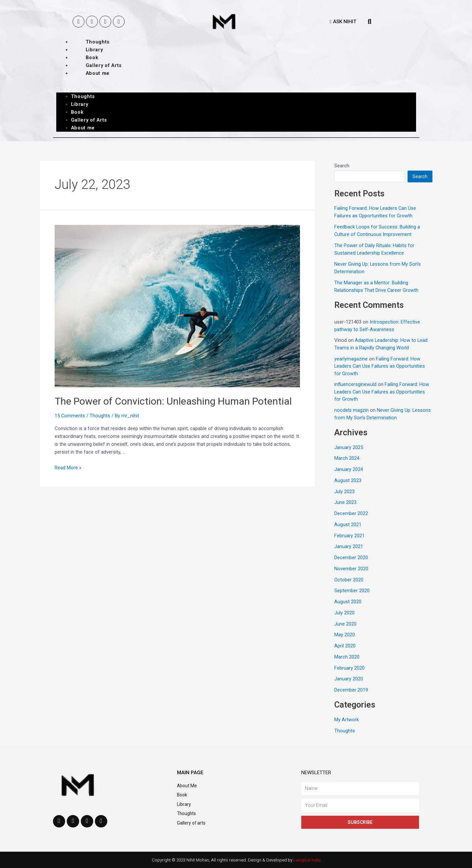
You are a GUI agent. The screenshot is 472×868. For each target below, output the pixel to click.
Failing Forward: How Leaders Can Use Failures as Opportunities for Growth (380, 366)
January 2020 (349, 679)
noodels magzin (351, 410)
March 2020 (347, 657)
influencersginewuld (355, 384)
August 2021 (348, 525)
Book (92, 58)
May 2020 (345, 635)
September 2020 (352, 591)
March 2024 (347, 458)
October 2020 (349, 580)
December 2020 (351, 558)
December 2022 (351, 513)
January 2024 (349, 469)
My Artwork (347, 720)
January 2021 (349, 546)
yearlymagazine (351, 359)
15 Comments (70, 416)
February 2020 (350, 668)
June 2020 (345, 624)
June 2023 (345, 502)
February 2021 (350, 536)
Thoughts (98, 42)
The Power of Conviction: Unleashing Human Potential (173, 401)
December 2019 (351, 690)
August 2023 (348, 480)
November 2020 (351, 569)
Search (342, 166)
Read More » (68, 468)
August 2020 (348, 602)
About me (98, 73)
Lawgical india (307, 860)
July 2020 (344, 613)
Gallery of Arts (104, 65)
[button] (343, 22)
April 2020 (345, 646)
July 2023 (344, 492)
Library (94, 50)
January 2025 (349, 447)
